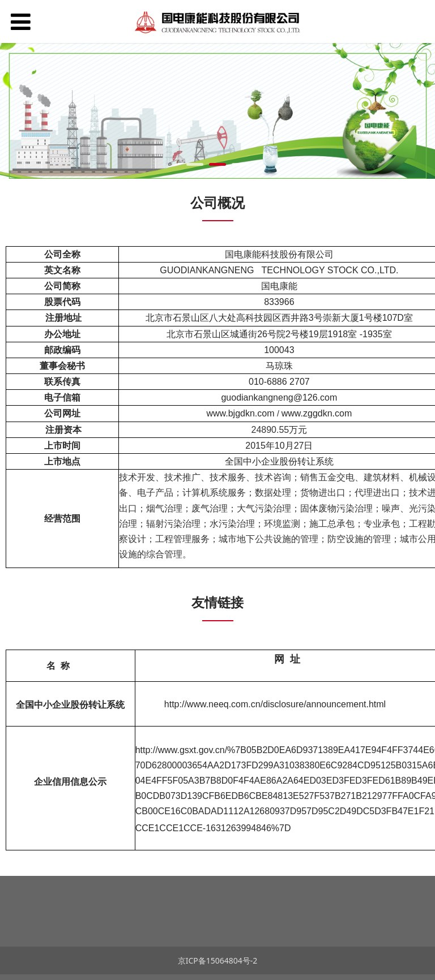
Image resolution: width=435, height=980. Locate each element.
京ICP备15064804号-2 (218, 960)
